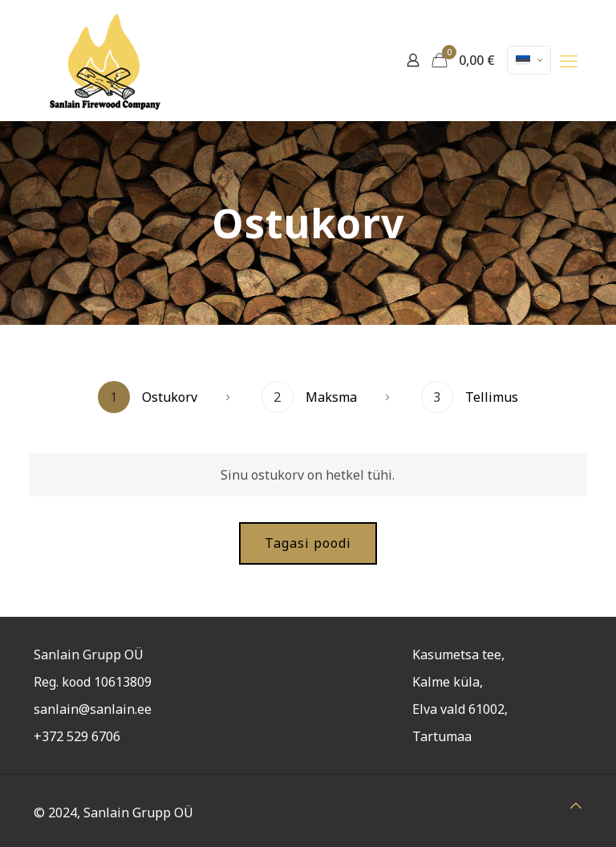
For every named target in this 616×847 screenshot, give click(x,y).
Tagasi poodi (308, 543)
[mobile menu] (569, 60)
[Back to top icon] (576, 805)
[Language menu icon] (529, 60)
